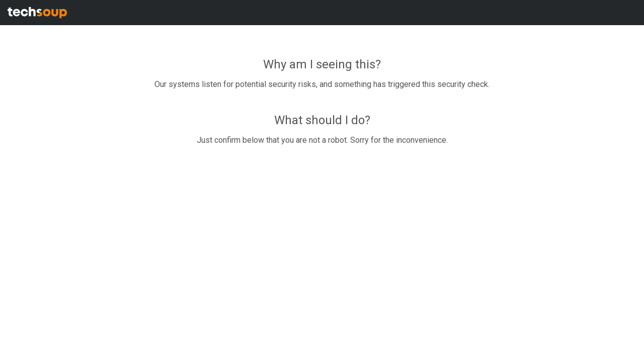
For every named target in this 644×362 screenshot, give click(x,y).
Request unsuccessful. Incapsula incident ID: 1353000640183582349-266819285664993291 (322, 181)
